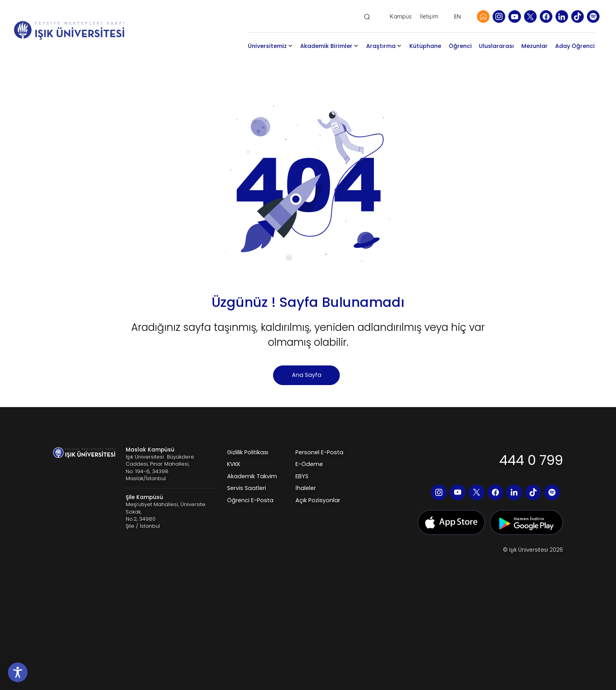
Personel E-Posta (319, 452)
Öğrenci (460, 46)
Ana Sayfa (307, 375)
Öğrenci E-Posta (250, 500)
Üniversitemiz (267, 46)
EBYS (302, 476)
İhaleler (306, 488)
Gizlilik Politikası (248, 452)
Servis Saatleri (247, 488)
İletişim (429, 17)
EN (457, 17)
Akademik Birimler (326, 46)
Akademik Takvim (252, 476)
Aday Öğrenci (575, 46)
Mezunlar (534, 46)
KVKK (234, 464)
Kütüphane (425, 46)
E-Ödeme (309, 464)
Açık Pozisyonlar (318, 500)
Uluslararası (496, 46)
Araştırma (381, 46)
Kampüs (401, 17)
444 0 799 (531, 460)
